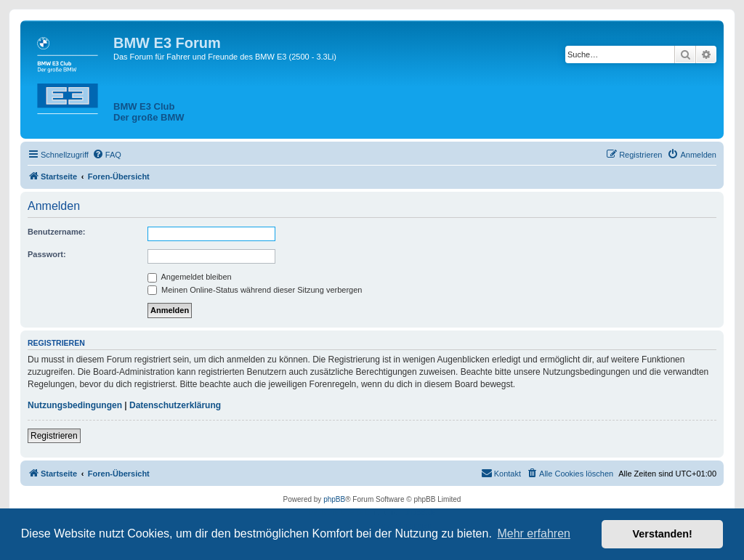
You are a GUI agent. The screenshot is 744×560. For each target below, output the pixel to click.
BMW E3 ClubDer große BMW (149, 112)
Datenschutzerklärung (175, 405)
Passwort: (47, 254)
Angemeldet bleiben (190, 277)
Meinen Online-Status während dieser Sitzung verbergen (255, 290)
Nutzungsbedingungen (75, 405)
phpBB (334, 499)
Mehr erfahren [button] (534, 533)
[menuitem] (107, 155)
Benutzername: (56, 232)
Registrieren (54, 436)
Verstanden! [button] (663, 534)
